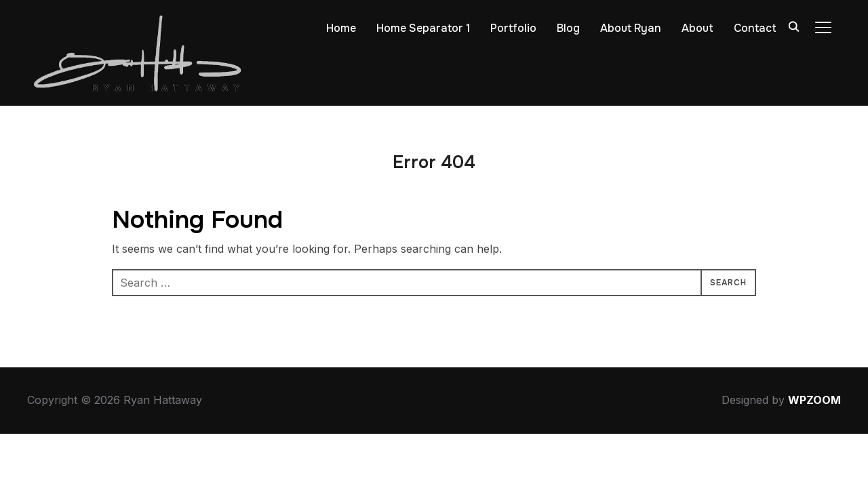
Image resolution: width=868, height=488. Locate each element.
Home (341, 28)
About (697, 28)
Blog (568, 28)
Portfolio (513, 28)
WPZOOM (814, 400)
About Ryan (631, 28)
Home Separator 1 (423, 28)
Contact (755, 28)
